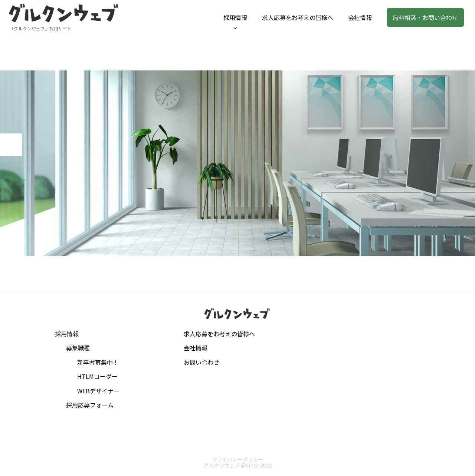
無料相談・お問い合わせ (425, 17)
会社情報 (360, 17)
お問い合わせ (202, 362)
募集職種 (78, 348)
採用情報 (235, 17)
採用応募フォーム (90, 405)
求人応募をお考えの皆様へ (298, 17)
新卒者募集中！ (98, 362)
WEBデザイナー (98, 391)
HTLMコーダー (97, 376)
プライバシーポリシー (237, 459)
